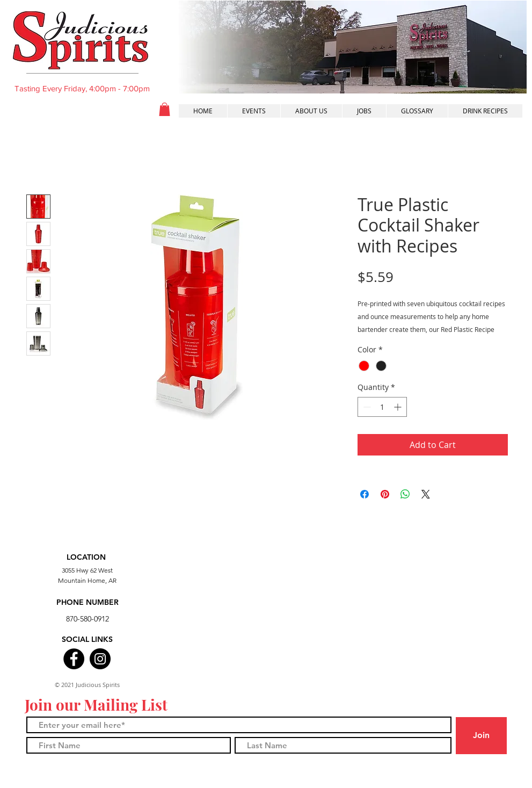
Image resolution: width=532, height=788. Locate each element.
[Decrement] (366, 407)
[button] (165, 109)
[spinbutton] (382, 407)
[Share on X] (426, 494)
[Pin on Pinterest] (385, 494)
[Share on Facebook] (365, 494)
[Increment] (399, 407)
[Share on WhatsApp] (405, 494)
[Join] (481, 736)
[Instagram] (100, 659)
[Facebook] (74, 659)
